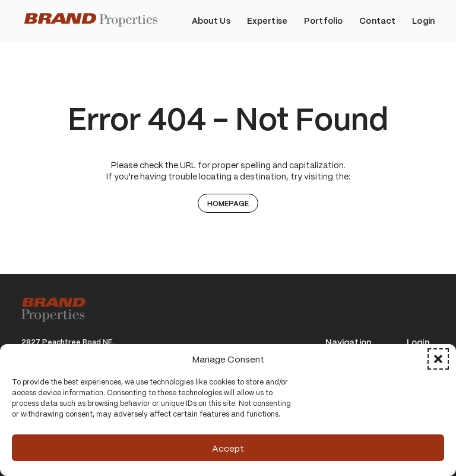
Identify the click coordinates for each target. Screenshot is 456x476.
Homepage (228, 203)
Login (418, 343)
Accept (228, 448)
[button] (438, 359)
